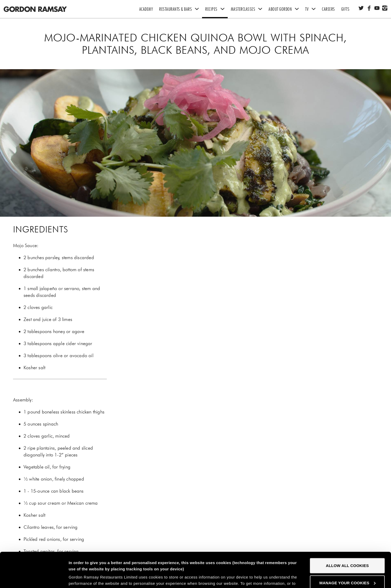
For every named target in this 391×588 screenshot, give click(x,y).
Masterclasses (248, 9)
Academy (146, 9)
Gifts (345, 9)
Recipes (216, 9)
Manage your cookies (347, 550)
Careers (328, 9)
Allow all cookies (347, 533)
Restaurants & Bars (181, 9)
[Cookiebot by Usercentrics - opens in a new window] (34, 578)
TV (312, 9)
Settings (77, 578)
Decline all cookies (347, 567)
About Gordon (285, 9)
